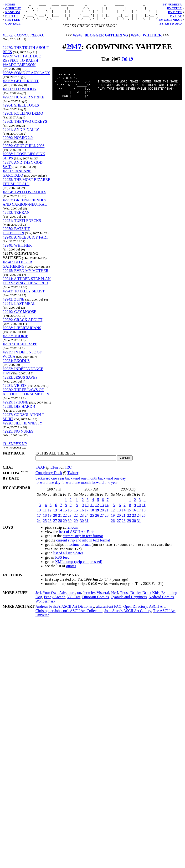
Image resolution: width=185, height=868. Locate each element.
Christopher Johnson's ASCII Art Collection (69, 610)
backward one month (81, 478)
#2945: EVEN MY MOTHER (26, 274)
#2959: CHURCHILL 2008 (23, 149)
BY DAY (176, 16)
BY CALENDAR (170, 20)
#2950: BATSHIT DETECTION (16, 234)
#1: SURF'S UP (15, 447)
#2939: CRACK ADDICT (23, 323)
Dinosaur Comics (96, 597)
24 (39, 520)
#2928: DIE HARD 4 (19, 410)
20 (55, 515)
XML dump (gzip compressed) (79, 561)
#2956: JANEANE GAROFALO (17, 177)
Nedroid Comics (161, 597)
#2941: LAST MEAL (19, 307)
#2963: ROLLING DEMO (23, 117)
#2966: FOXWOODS (19, 93)
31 (87, 520)
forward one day (48, 482)
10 (39, 510)
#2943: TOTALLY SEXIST (24, 295)
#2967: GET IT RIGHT (21, 84)
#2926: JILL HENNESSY (22, 427)
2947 (74, 50)
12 (50, 510)
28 (60, 520)
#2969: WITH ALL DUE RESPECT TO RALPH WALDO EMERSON (22, 64)
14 (60, 510)
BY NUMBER (172, 4)
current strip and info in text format (83, 540)
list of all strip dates (68, 553)
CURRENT (13, 8)
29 (65, 520)
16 (70, 510)
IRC (69, 467)
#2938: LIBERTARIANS (22, 331)
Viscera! (103, 592)
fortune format (80, 544)
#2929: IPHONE (15, 406)
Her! (115, 592)
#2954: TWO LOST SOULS (24, 196)
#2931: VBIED (14, 389)
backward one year (50, 478)
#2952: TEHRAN (16, 216)
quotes (71, 566)
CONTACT (13, 23)
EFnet (55, 467)
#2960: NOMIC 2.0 (18, 141)
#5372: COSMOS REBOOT (24, 39)
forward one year (105, 482)
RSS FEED (13, 20)
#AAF (40, 467)
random (72, 527)
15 (65, 510)
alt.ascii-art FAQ (109, 606)
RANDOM (13, 12)
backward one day (112, 478)
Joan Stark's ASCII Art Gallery (128, 610)
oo (79, 592)
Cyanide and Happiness (129, 597)
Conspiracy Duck (49, 472)
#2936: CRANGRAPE (20, 348)
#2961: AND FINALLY (21, 133)
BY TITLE (174, 8)
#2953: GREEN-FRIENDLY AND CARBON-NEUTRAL (25, 206)
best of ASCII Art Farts (77, 531)
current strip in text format (83, 536)
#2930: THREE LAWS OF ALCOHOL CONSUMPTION (26, 396)
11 (45, 510)
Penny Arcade (54, 597)
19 (50, 515)
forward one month (76, 482)
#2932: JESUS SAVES (20, 381)
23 (70, 515)
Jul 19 (127, 63)
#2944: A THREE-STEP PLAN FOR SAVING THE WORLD (27, 284)
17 (39, 515)
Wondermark (45, 601)
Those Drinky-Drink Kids (140, 592)
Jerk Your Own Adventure (55, 592)
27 (55, 520)
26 (50, 520)
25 (45, 520)
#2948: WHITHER (17, 249)
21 (60, 515)
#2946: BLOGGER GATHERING (17, 268)
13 (55, 510)
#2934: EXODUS (16, 364)
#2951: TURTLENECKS (22, 224)
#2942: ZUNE (13, 303)
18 (45, 515)
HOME (10, 4)
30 (70, 520)
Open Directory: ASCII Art (144, 606)
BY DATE (175, 12)
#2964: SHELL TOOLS (21, 109)
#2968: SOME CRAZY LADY (26, 76)
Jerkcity (89, 592)
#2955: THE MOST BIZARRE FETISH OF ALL (26, 185)
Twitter (73, 472)
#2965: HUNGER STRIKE (23, 101)
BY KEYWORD (171, 23)
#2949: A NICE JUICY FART (25, 241)
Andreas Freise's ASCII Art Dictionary (65, 606)
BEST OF (12, 16)
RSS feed (62, 557)
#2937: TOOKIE (15, 340)
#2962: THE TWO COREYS (25, 125)
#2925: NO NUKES (18, 435)
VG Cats (74, 597)
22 (65, 515)
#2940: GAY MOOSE (19, 315)
